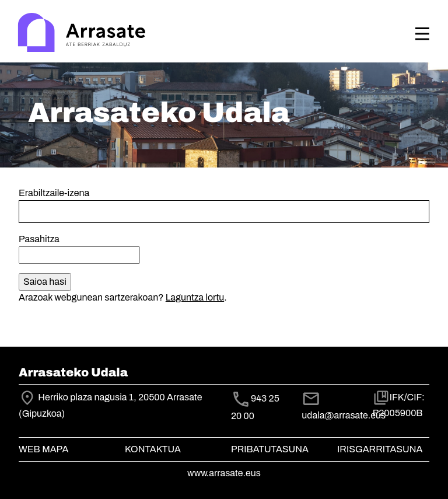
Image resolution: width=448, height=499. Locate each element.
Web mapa (43, 449)
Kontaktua (153, 449)
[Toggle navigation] (422, 34)
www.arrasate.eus (224, 473)
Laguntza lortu (195, 297)
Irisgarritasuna (380, 449)
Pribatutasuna (270, 449)
